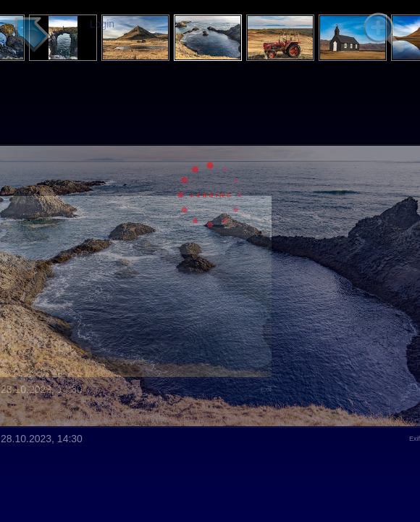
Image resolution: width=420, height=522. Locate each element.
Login (102, 24)
